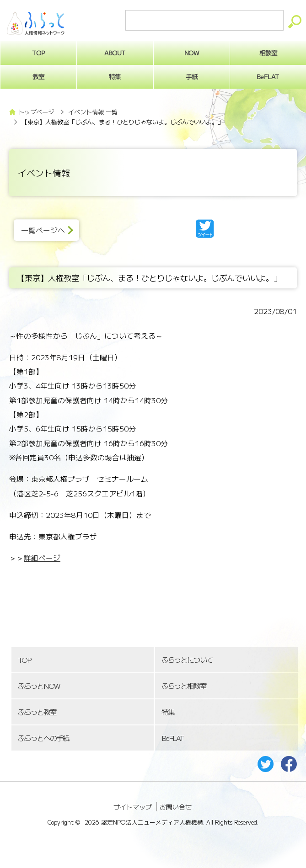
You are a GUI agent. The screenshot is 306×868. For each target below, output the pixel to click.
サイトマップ (133, 807)
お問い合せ (176, 807)
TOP (24, 660)
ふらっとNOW (39, 686)
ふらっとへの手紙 (43, 738)
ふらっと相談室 (184, 686)
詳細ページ (42, 558)
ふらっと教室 (37, 712)
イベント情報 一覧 (93, 112)
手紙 (192, 76)
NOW (192, 53)
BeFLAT (172, 738)
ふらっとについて (187, 660)
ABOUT (115, 53)
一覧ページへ (43, 230)
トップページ (36, 112)
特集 (115, 76)
